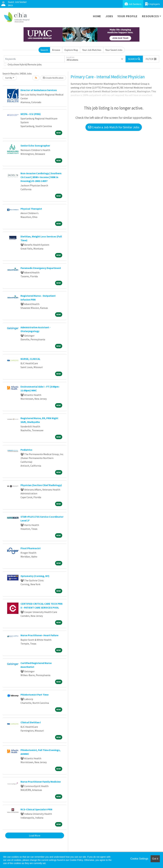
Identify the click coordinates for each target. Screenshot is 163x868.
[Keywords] (34, 59)
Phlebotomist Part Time (35, 695)
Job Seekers (133, 4)
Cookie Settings (139, 859)
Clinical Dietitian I (31, 722)
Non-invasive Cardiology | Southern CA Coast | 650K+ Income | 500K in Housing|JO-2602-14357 (41, 177)
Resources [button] (150, 16)
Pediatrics (26, 450)
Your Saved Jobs (114, 50)
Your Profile (128, 16)
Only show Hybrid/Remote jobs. (25, 64)
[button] (151, 59)
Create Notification (53, 78)
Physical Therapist (31, 209)
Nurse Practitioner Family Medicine (41, 782)
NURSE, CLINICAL (30, 359)
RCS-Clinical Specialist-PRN (36, 809)
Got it (155, 859)
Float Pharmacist (31, 548)
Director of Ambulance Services (39, 90)
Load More (35, 835)
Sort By (9, 78)
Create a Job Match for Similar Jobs (114, 127)
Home (97, 16)
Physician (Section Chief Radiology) (41, 485)
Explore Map (71, 50)
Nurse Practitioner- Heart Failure (39, 635)
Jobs (109, 16)
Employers (152, 4)
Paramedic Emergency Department (41, 268)
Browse (56, 50)
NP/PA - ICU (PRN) (31, 114)
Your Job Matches (92, 50)
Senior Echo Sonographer (35, 146)
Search (44, 50)
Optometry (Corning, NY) (35, 576)
